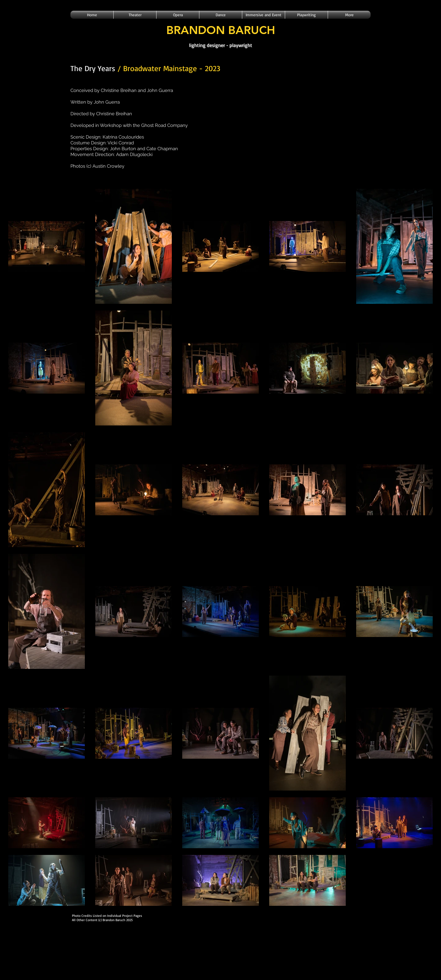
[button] (135, 15)
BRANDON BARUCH (221, 30)
